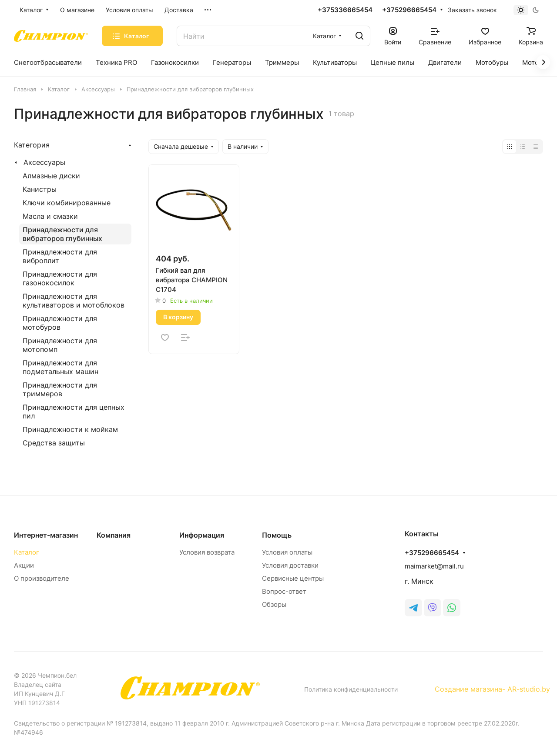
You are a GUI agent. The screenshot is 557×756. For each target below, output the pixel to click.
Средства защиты (54, 443)
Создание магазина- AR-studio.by (492, 689)
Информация (202, 535)
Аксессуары (44, 162)
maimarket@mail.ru (434, 566)
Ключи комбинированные (67, 203)
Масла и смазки (50, 216)
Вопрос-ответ (284, 591)
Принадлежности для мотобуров (60, 323)
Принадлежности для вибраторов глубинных (62, 234)
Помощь (277, 535)
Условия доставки (290, 565)
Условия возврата (207, 552)
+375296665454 (409, 10)
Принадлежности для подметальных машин (60, 367)
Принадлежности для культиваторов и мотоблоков (74, 301)
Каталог (27, 552)
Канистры (40, 189)
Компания (114, 535)
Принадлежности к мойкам (70, 429)
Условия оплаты (287, 552)
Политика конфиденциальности (351, 689)
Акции (24, 565)
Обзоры (274, 604)
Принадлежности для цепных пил (74, 411)
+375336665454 (345, 10)
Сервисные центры (293, 578)
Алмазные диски (51, 176)
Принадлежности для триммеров (60, 389)
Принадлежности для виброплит (60, 256)
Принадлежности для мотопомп (60, 345)
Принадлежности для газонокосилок (60, 278)
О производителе (42, 578)
